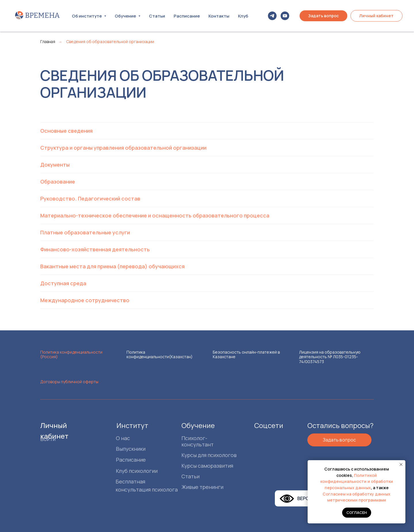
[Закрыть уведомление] (401, 464)
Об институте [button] (87, 16)
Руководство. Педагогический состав (90, 198)
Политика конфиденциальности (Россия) (71, 354)
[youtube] (285, 16)
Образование (58, 182)
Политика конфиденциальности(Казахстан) (160, 354)
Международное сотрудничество (85, 300)
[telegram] (272, 16)
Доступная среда (63, 283)
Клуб (243, 16)
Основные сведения (66, 131)
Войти (48, 439)
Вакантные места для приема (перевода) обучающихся (112, 266)
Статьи (157, 16)
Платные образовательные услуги (85, 232)
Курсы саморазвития (207, 466)
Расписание (187, 16)
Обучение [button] (126, 16)
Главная (48, 42)
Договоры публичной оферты (69, 382)
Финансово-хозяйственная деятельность (95, 249)
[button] (323, 16)
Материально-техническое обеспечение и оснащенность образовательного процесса (155, 215)
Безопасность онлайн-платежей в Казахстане (246, 354)
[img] (263, 437)
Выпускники (131, 449)
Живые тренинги (202, 487)
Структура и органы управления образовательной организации (123, 148)
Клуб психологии (137, 471)
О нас (123, 438)
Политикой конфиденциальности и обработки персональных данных (357, 481)
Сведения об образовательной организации (110, 42)
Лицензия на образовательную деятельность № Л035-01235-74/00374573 (330, 357)
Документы (55, 165)
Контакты (219, 16)
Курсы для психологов (209, 455)
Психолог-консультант (198, 441)
